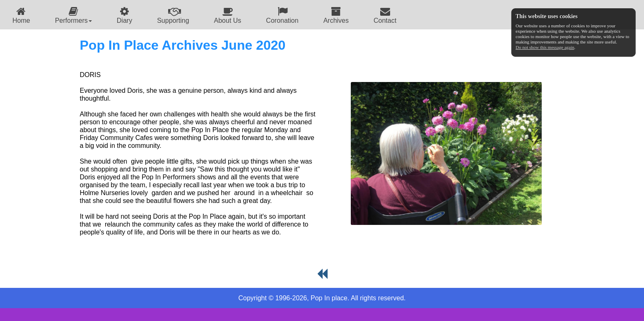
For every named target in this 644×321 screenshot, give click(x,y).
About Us (228, 15)
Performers (74, 15)
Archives (336, 15)
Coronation (282, 15)
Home (21, 15)
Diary (124, 15)
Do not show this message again (545, 47)
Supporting (173, 15)
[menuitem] (21, 15)
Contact (385, 15)
